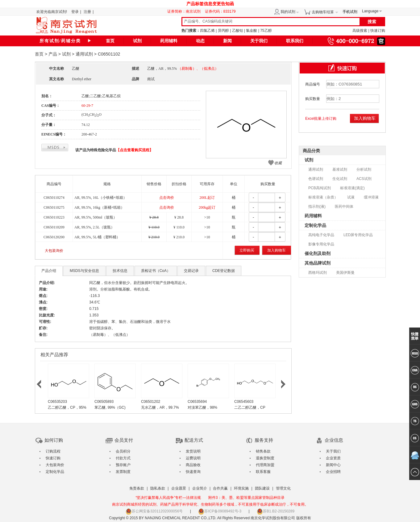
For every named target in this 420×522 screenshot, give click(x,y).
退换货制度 (265, 458)
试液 (351, 197)
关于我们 (259, 41)
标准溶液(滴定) (352, 188)
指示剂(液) (317, 207)
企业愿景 (179, 488)
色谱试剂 (316, 179)
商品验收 (193, 465)
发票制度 (123, 472)
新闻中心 (333, 465)
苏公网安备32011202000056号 (154, 511)
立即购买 (247, 250)
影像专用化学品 (321, 244)
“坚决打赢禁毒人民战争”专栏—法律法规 (168, 498)
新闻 (227, 41)
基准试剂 (340, 169)
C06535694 (197, 402)
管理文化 (283, 488)
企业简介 (200, 488)
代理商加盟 (265, 465)
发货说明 (193, 451)
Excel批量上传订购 (321, 119)
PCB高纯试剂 (320, 188)
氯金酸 (252, 31)
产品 (53, 54)
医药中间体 (344, 207)
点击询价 (167, 198)
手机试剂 (350, 12)
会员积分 (123, 451)
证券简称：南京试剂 (185, 11)
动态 (200, 41)
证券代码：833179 (220, 11)
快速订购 (378, 31)
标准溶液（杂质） (323, 197)
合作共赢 (220, 488)
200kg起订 (207, 207)
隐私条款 (158, 488)
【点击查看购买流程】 (135, 150)
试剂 (137, 41)
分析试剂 (364, 169)
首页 (110, 41)
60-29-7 (87, 106)
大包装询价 (54, 251)
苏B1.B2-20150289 (276, 511)
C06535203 (57, 402)
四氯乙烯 (207, 31)
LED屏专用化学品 (358, 235)
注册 (87, 12)
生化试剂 (340, 179)
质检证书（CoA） (156, 271)
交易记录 (191, 271)
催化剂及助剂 (318, 253)
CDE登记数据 (224, 271)
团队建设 (262, 488)
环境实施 (241, 488)
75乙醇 (266, 31)
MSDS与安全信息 (84, 271)
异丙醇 (223, 31)
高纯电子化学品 (321, 235)
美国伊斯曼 (345, 273)
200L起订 (207, 198)
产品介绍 (49, 271)
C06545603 (244, 402)
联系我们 (295, 41)
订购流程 (53, 451)
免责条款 (137, 488)
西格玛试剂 (318, 273)
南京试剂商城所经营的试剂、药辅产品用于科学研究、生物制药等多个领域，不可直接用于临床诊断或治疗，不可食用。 (210, 504)
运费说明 (193, 458)
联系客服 (263, 472)
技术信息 (120, 271)
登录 (75, 12)
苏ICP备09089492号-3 (220, 511)
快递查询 (193, 472)
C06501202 (151, 402)
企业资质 (333, 458)
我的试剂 (288, 12)
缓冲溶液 (371, 197)
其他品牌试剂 (318, 263)
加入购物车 (277, 250)
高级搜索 (360, 31)
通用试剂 (84, 54)
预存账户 (123, 465)
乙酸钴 (238, 31)
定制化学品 (315, 225)
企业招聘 (333, 472)
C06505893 (104, 402)
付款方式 (123, 458)
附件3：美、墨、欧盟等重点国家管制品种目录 (246, 498)
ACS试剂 (364, 179)
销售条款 (263, 451)
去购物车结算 (323, 12)
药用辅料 (169, 41)
